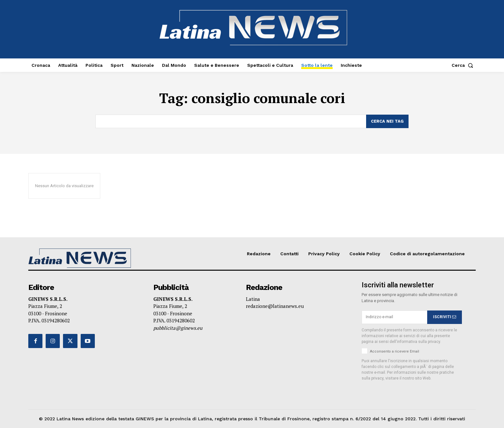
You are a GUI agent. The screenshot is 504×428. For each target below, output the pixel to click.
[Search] (387, 121)
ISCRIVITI (445, 317)
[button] (464, 65)
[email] (394, 317)
